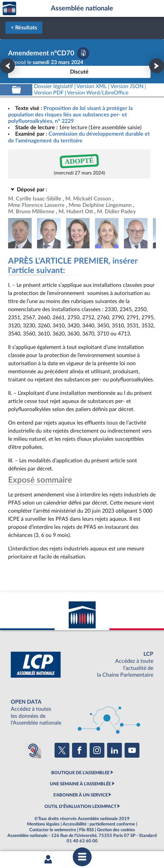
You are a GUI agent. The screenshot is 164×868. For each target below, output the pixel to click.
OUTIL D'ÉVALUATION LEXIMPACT (80, 807)
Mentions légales (43, 824)
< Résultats (24, 28)
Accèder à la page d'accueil (9, 9)
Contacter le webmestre (53, 830)
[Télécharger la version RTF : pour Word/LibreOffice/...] (98, 93)
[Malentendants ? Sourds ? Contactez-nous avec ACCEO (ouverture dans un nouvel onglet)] (33, 750)
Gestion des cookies (116, 830)
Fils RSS (87, 830)
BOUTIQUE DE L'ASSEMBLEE (80, 773)
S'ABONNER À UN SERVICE (80, 795)
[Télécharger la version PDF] (83, 53)
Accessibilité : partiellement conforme (99, 824)
